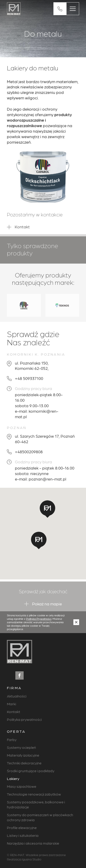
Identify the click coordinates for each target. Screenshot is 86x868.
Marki (11, 704)
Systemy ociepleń (21, 747)
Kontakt (14, 712)
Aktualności (17, 696)
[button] (39, 540)
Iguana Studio (32, 859)
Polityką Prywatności (39, 619)
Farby (12, 740)
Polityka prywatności (24, 719)
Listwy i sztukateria (23, 835)
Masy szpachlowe (22, 786)
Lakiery (13, 778)
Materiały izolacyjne (23, 755)
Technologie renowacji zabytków (34, 794)
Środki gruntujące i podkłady (31, 771)
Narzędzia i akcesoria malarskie (33, 843)
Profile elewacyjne (22, 828)
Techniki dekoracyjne (24, 763)
